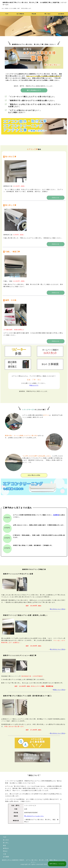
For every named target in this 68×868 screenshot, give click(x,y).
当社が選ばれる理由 (34, 475)
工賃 (5, 854)
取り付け (6, 840)
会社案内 (61, 14)
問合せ (5, 851)
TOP (7, 14)
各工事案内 (20, 14)
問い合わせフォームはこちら (34, 816)
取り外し (6, 843)
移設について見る (59, 690)
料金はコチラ (34, 385)
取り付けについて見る (58, 609)
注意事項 (56, 515)
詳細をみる (56, 198)
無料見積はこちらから (57, 864)
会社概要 (6, 857)
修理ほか (6, 848)
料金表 (34, 14)
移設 (5, 845)
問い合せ (48, 14)
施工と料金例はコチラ (34, 90)
